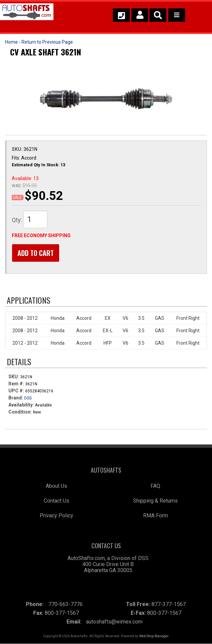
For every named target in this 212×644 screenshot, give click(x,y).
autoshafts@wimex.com (114, 622)
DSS (28, 398)
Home (11, 42)
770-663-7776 (66, 605)
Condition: (20, 412)
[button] (158, 15)
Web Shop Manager (154, 636)
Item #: (17, 384)
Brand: (16, 398)
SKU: (18, 149)
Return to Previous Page (47, 42)
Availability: (21, 405)
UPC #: (17, 391)
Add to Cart (35, 253)
